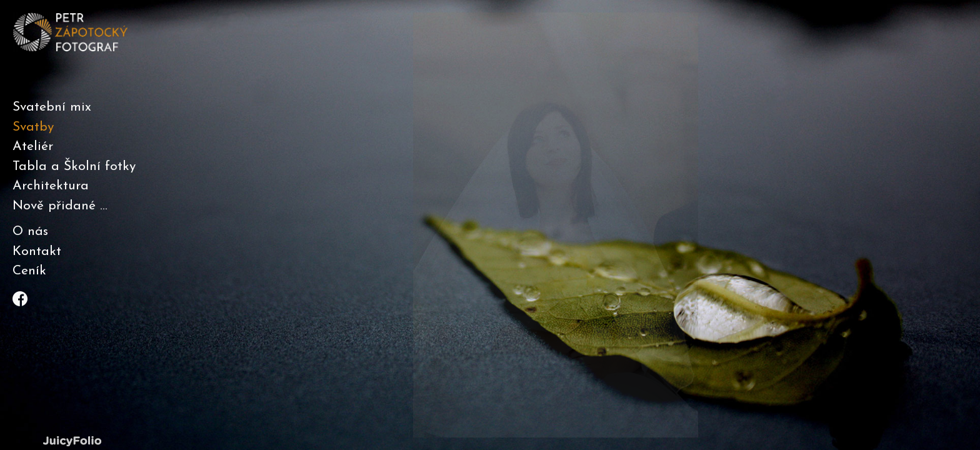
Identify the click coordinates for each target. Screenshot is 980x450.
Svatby (33, 127)
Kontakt (37, 252)
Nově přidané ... (60, 206)
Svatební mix (52, 107)
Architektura (51, 186)
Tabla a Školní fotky (74, 167)
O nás (30, 232)
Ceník (29, 271)
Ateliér (33, 147)
